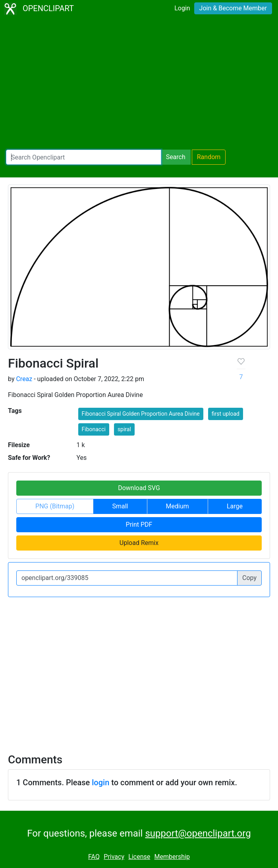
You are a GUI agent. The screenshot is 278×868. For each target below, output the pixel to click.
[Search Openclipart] (84, 157)
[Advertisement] (139, 84)
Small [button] (120, 506)
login (100, 782)
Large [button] (235, 506)
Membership (172, 857)
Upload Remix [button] (139, 543)
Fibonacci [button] (94, 429)
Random (209, 157)
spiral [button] (124, 429)
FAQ (94, 857)
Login (182, 8)
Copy (249, 578)
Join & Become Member (233, 8)
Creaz (24, 379)
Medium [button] (178, 506)
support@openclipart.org (198, 833)
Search (176, 157)
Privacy (114, 857)
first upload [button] (226, 414)
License (139, 857)
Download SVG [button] (139, 488)
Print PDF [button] (139, 524)
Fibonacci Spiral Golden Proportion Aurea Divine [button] (141, 414)
